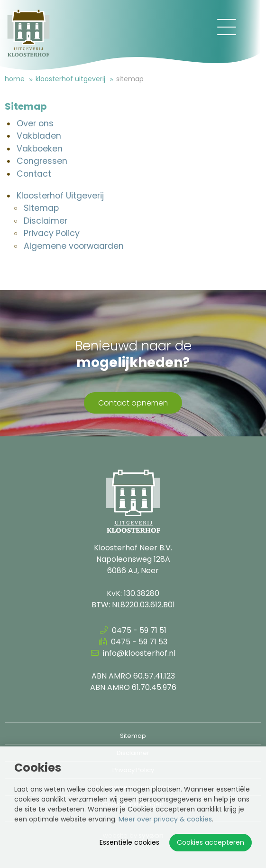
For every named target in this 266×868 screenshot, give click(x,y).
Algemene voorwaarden (74, 246)
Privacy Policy (52, 233)
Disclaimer (46, 221)
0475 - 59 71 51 (133, 630)
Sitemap (130, 79)
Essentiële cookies (129, 842)
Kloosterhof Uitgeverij (70, 79)
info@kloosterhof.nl (133, 653)
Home (15, 79)
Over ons (35, 123)
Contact (34, 174)
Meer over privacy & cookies (165, 819)
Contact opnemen (133, 403)
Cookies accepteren (211, 842)
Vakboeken (40, 149)
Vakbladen (39, 136)
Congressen (42, 161)
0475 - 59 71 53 (133, 642)
